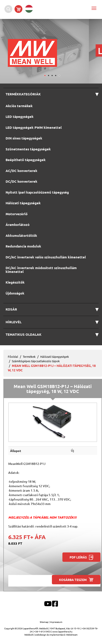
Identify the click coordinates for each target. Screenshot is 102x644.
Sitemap (44, 622)
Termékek (29, 357)
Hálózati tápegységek (55, 357)
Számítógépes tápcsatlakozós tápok (36, 361)
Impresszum (56, 622)
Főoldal (13, 357)
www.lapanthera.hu (62, 631)
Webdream (72, 635)
